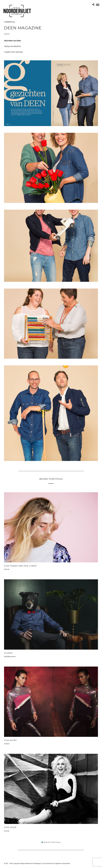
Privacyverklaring (48, 864)
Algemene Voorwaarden (63, 864)
